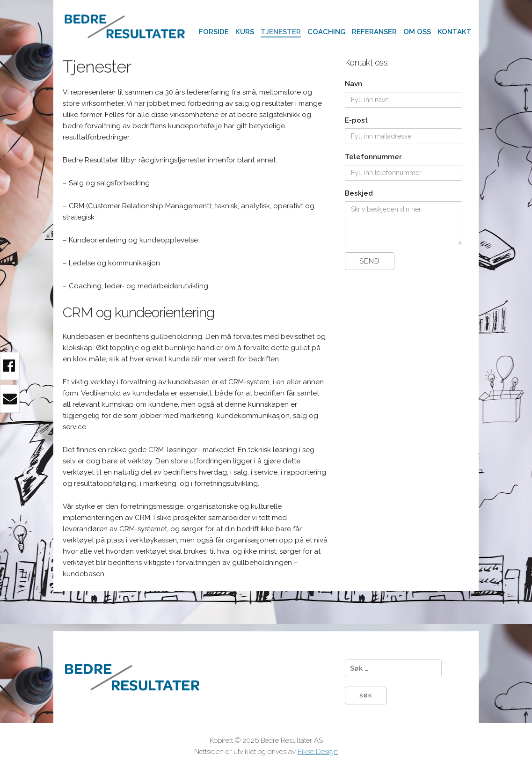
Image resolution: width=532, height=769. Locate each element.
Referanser (374, 32)
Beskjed (359, 193)
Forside (214, 32)
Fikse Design (318, 752)
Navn (353, 84)
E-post (356, 120)
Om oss (417, 32)
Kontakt (455, 32)
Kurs (245, 32)
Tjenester (281, 32)
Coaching (326, 32)
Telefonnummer (373, 157)
